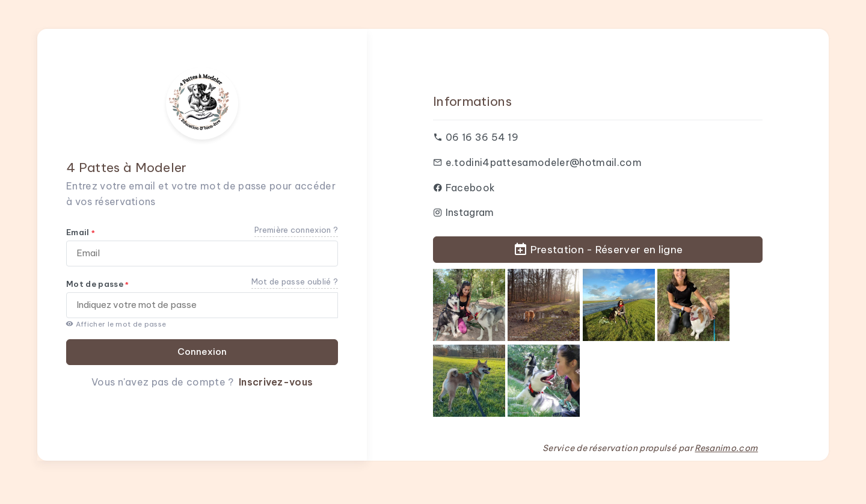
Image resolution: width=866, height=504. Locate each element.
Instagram (470, 212)
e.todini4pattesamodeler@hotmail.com (544, 162)
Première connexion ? (296, 230)
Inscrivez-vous (276, 382)
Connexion (202, 352)
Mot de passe (98, 284)
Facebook (471, 188)
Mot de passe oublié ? (295, 281)
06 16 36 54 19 (482, 137)
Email (81, 232)
